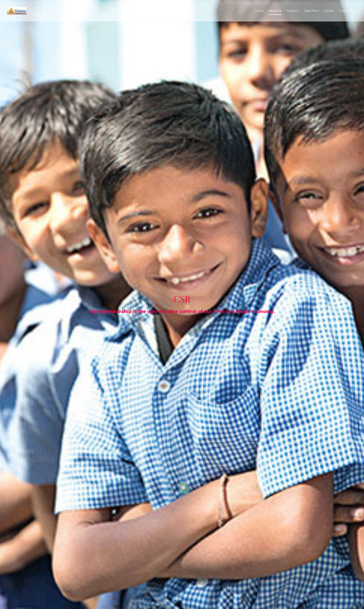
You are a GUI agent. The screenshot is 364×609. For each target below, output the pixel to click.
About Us (275, 11)
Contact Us (347, 11)
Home (259, 11)
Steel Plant (312, 11)
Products (293, 11)
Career (329, 11)
